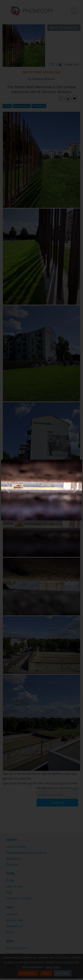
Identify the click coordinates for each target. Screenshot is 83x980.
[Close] (81, 461)
